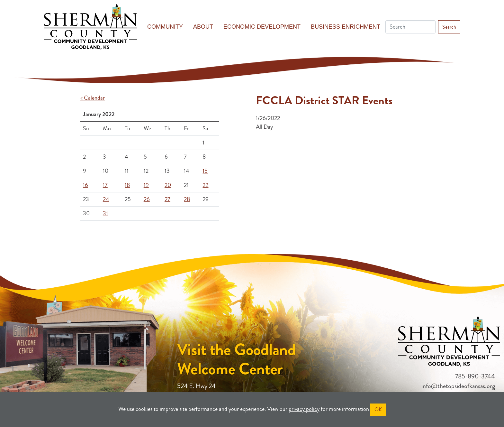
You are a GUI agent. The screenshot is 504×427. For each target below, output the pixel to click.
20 (168, 185)
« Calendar (93, 98)
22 (205, 185)
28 (187, 199)
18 (127, 185)
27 (167, 199)
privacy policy (304, 409)
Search (449, 27)
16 (85, 185)
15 (205, 171)
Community (165, 27)
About (203, 27)
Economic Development (262, 27)
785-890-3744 (475, 376)
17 (105, 185)
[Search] (410, 27)
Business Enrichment (346, 27)
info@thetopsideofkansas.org (458, 386)
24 (106, 199)
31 (105, 213)
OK (378, 409)
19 (146, 185)
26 (147, 199)
